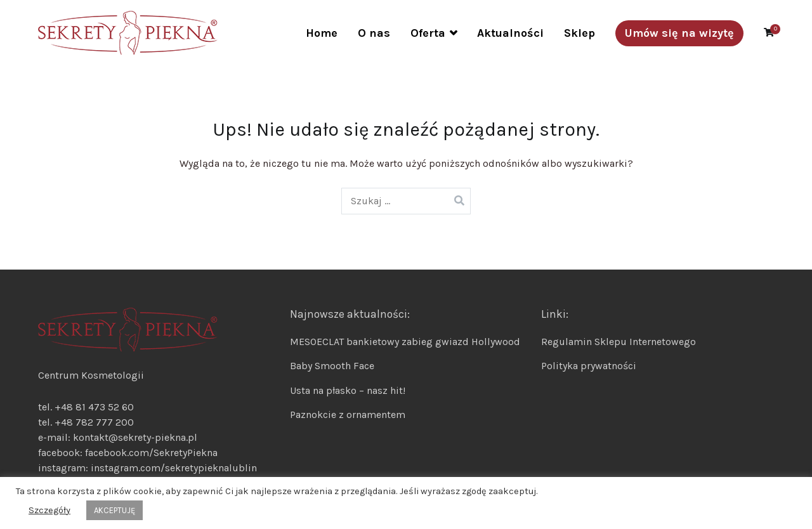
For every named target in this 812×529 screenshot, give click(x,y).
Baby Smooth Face (332, 366)
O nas (374, 33)
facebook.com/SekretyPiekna (150, 453)
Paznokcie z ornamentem (348, 415)
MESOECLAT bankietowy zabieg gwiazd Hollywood (405, 342)
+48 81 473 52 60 (94, 407)
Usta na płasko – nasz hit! (348, 390)
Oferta (428, 33)
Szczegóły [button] (49, 510)
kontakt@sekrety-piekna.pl (135, 437)
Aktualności (510, 33)
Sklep (580, 33)
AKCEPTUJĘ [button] (115, 510)
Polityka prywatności (589, 366)
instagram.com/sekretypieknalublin (174, 468)
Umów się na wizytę (679, 33)
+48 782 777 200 (94, 422)
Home (322, 33)
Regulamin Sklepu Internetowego (619, 342)
